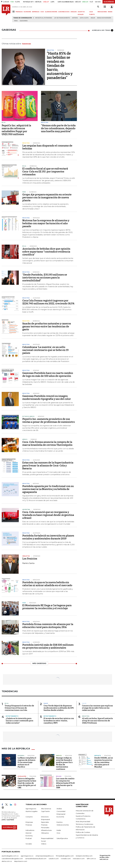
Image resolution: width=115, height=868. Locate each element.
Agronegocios (31, 809)
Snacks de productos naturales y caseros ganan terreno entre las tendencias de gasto (47, 327)
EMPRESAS (36, 12)
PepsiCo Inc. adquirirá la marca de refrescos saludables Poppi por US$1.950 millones (16, 130)
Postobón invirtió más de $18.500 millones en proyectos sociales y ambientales (48, 646)
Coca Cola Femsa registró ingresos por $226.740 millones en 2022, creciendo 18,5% (48, 302)
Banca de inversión (104, 18)
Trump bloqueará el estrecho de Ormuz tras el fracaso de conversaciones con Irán (19, 708)
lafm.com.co (91, 859)
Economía (60, 817)
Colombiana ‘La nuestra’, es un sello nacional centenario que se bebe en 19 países (45, 350)
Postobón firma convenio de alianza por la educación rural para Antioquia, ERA (48, 626)
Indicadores (30, 830)
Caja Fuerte (45, 811)
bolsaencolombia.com (84, 856)
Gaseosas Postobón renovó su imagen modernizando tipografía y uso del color (47, 397)
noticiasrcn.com (79, 859)
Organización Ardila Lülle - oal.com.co (105, 857)
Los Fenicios (30, 559)
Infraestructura (46, 830)
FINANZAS (19, 12)
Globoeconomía (63, 825)
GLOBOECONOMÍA (51, 12)
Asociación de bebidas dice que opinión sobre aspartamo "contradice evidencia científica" (46, 252)
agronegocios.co (27, 856)
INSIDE (110, 12)
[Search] (98, 7)
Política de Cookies (83, 832)
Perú (16, 21)
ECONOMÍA (27, 12)
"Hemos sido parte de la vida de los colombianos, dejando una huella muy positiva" (58, 128)
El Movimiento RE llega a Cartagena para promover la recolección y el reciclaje (47, 607)
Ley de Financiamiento (62, 18)
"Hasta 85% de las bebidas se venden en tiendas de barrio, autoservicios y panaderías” (60, 66)
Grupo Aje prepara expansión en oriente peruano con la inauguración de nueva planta (47, 197)
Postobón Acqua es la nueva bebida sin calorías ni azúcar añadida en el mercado (47, 584)
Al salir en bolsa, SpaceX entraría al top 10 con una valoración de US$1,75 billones (97, 721)
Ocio (58, 833)
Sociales (29, 844)
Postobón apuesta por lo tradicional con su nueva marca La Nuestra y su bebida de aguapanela (48, 489)
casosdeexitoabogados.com (12, 859)
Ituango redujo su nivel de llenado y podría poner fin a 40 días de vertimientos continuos (64, 763)
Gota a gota (84, 18)
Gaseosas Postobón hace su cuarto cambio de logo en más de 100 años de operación (48, 375)
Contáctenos (81, 819)
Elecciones (24, 21)
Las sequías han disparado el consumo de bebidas (47, 147)
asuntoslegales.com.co (10, 856)
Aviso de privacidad (83, 821)
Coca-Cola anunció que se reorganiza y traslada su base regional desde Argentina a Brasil (48, 515)
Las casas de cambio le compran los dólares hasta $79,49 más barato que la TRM (65, 783)
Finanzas (29, 825)
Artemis (75, 18)
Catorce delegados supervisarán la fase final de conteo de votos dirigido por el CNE (27, 783)
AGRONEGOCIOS (64, 12)
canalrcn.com (54, 859)
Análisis (59, 809)
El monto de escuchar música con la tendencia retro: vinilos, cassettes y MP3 (59, 721)
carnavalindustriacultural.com (36, 859)
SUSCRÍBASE (109, 2)
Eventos (60, 822)
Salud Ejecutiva (62, 838)
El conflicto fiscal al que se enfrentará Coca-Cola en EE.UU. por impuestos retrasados (45, 172)
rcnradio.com (66, 859)
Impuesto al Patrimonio (44, 18)
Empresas (29, 822)
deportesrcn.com (21, 861)
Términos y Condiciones (84, 824)
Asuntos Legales (32, 811)
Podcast (29, 838)
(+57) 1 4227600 (8, 820)
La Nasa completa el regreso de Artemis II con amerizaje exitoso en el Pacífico (27, 762)
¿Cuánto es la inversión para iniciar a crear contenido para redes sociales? (19, 721)
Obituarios (45, 833)
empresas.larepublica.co (45, 856)
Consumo (29, 817)
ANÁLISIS (74, 12)
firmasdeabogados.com (65, 856)
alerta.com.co (7, 861)
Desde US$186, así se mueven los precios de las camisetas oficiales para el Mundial (104, 762)
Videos (44, 844)
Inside (59, 830)
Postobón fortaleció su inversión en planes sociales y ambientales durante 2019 (48, 537)
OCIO (42, 12)
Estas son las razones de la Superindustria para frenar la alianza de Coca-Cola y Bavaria (48, 466)
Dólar (93, 18)
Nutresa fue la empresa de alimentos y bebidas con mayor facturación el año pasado (46, 223)
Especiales (45, 822)
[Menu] (14, 12)
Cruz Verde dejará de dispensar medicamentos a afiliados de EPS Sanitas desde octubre (59, 708)
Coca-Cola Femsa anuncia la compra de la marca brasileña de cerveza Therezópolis (47, 443)
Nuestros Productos (83, 816)
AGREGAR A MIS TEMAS (103, 30)
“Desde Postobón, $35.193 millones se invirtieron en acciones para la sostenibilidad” (45, 278)
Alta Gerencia (46, 809)
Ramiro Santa (28, 563)
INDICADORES (102, 12)
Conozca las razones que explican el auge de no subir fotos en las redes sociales (97, 708)
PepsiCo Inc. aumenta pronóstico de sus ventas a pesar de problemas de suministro (49, 420)
